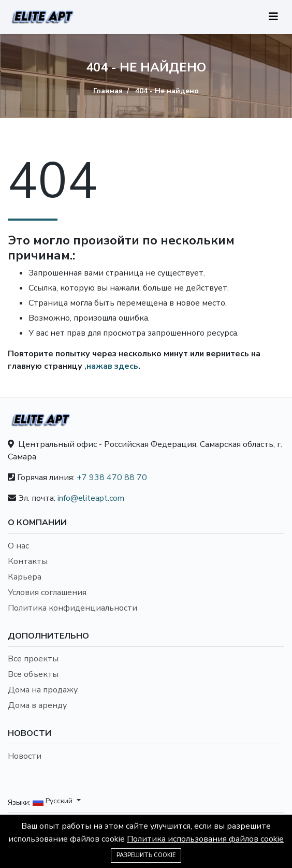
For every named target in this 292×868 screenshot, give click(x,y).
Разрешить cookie (146, 855)
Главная (108, 91)
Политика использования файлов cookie (205, 839)
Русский (54, 801)
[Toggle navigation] (273, 17)
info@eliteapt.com (91, 498)
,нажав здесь (111, 366)
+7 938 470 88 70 (112, 478)
